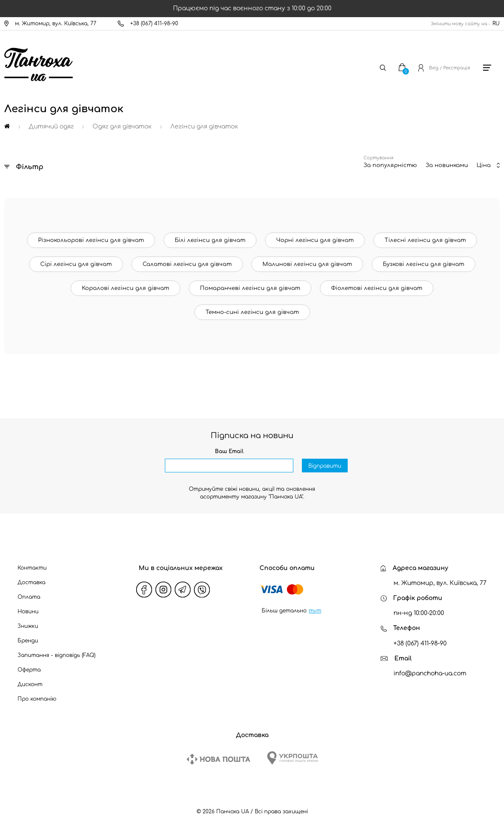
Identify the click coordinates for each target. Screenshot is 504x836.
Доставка (31, 582)
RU (496, 24)
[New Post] (218, 759)
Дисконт (30, 684)
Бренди (28, 641)
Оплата (29, 597)
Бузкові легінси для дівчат (423, 264)
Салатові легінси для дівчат (187, 264)
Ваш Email (229, 451)
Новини (28, 612)
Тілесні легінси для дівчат (425, 240)
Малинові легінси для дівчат (307, 264)
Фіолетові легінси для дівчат (377, 288)
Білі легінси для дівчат (210, 240)
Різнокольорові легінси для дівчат (91, 240)
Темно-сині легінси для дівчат (252, 312)
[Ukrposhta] (292, 758)
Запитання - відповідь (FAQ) (57, 655)
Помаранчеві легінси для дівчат (250, 288)
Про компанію (37, 699)
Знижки (28, 626)
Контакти (32, 568)
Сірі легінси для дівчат (76, 264)
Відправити (325, 466)
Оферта (29, 670)
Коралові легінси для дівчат (125, 288)
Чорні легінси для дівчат (315, 240)
